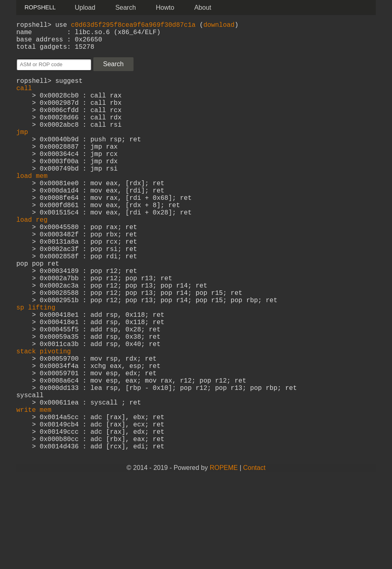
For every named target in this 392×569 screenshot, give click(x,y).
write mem (34, 491)
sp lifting (36, 366)
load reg (32, 258)
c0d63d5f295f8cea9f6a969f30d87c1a (133, 26)
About (203, 8)
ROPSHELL (40, 7)
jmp (22, 151)
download (219, 26)
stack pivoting (43, 419)
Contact (254, 559)
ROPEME (224, 559)
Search (126, 8)
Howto (165, 8)
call (24, 97)
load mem (32, 205)
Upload (85, 8)
